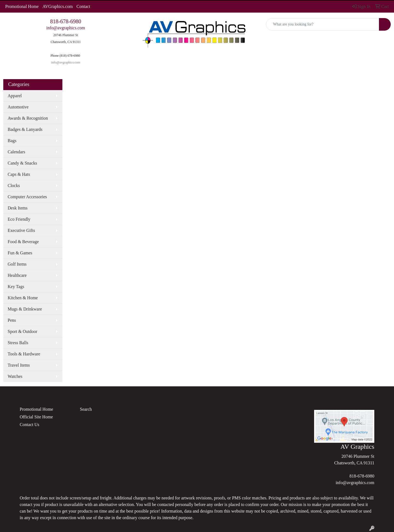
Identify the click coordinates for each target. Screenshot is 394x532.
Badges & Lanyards (25, 129)
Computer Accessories (27, 197)
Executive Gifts (21, 230)
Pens (12, 320)
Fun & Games (20, 253)
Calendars (16, 152)
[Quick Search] (323, 24)
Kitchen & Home (23, 298)
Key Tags (16, 287)
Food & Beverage (23, 242)
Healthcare (17, 275)
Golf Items (17, 264)
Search (86, 409)
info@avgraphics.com (66, 28)
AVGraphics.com (57, 6)
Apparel (15, 96)
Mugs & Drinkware (25, 309)
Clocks (14, 186)
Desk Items (18, 208)
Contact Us (30, 425)
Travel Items (19, 365)
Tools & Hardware (24, 354)
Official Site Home (36, 417)
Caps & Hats (19, 174)
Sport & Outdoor (22, 331)
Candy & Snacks (22, 163)
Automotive (18, 107)
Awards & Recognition (28, 118)
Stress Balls (18, 343)
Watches (15, 376)
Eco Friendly (19, 219)
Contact (83, 6)
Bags (12, 141)
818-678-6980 (66, 21)
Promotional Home (22, 6)
